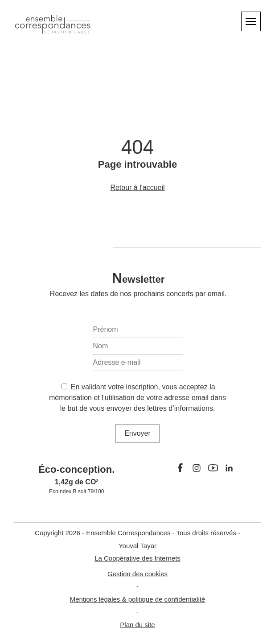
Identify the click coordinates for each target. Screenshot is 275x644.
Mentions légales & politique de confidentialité (138, 599)
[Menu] (251, 21)
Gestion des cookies (137, 574)
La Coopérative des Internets (137, 558)
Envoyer (137, 433)
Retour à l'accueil (137, 188)
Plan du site (137, 625)
